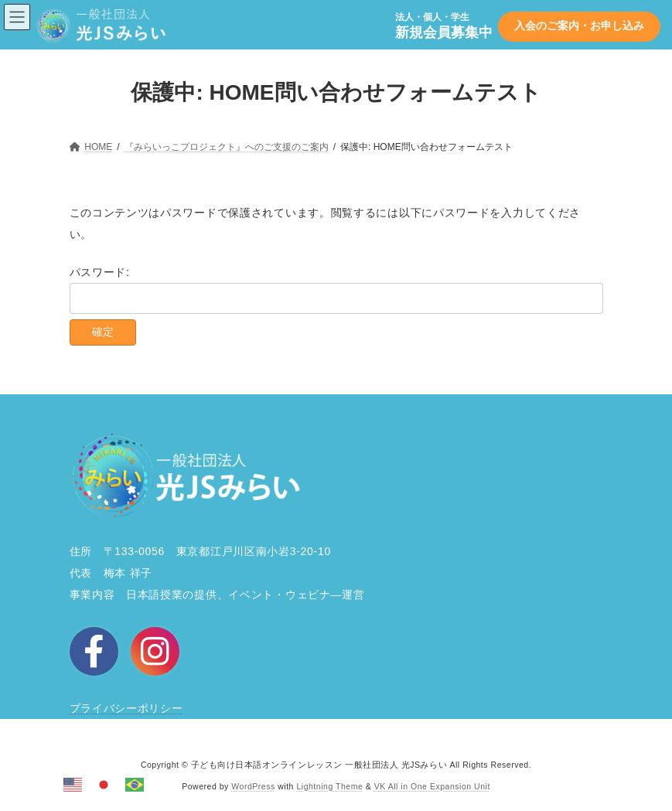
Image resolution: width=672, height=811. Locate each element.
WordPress (253, 786)
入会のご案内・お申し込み (579, 26)
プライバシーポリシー (126, 708)
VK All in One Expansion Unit (432, 786)
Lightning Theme (329, 786)
